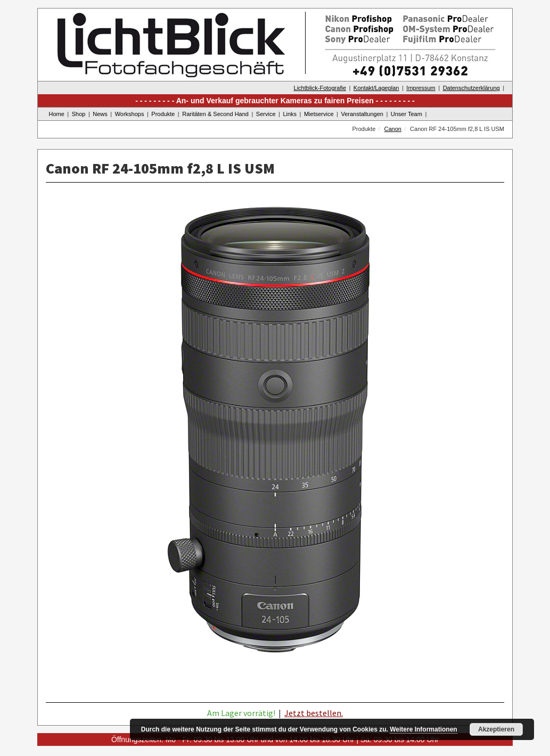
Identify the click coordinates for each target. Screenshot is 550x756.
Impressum (421, 88)
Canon (393, 129)
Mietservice (319, 114)
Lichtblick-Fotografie (320, 88)
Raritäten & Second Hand (215, 114)
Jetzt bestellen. (314, 713)
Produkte (163, 114)
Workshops (130, 114)
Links (290, 114)
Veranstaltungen (362, 114)
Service (266, 114)
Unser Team (407, 114)
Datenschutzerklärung (471, 88)
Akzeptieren (496, 729)
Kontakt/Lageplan (376, 88)
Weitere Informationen (423, 729)
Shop (79, 114)
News (100, 114)
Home (57, 114)
